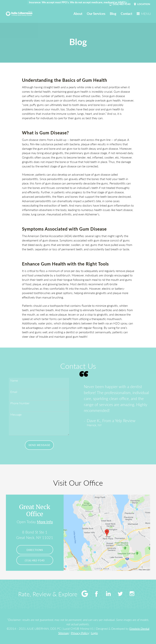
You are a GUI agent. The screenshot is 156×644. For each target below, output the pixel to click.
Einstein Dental (139, 629)
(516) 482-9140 (120, 4)
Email (14, 392)
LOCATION (142, 4)
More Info (45, 522)
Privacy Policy (80, 633)
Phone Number (20, 403)
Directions (35, 550)
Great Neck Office (35, 511)
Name (14, 380)
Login (94, 633)
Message (16, 414)
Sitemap (64, 633)
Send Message (39, 445)
